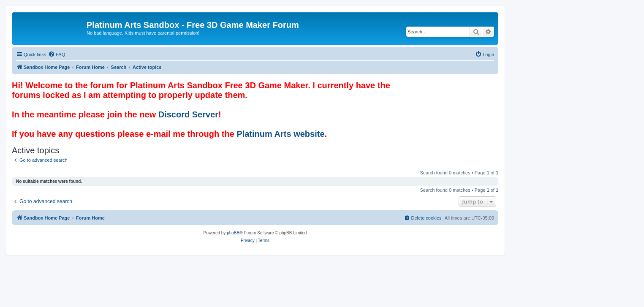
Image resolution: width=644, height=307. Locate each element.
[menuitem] (57, 54)
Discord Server (188, 114)
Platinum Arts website (280, 134)
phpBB (233, 233)
